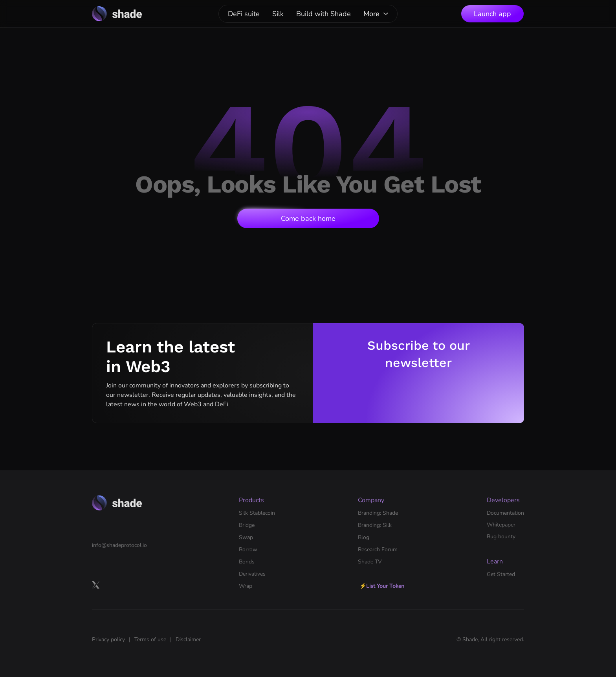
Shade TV (370, 562)
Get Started (501, 574)
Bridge (247, 525)
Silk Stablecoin (257, 513)
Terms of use (150, 639)
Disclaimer (188, 639)
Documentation (505, 513)
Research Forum (378, 549)
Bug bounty (501, 537)
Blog (364, 537)
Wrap (246, 586)
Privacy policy (108, 639)
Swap (246, 537)
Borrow (248, 549)
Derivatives (252, 574)
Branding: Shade (378, 513)
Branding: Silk (375, 525)
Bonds (247, 562)
